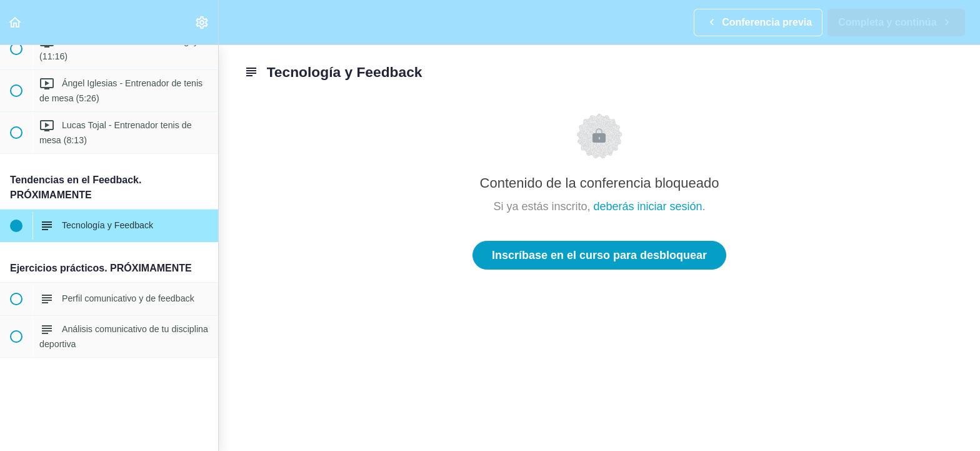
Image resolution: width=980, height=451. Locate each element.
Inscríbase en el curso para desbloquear (599, 255)
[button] (16, 22)
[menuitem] (202, 22)
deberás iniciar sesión (647, 206)
